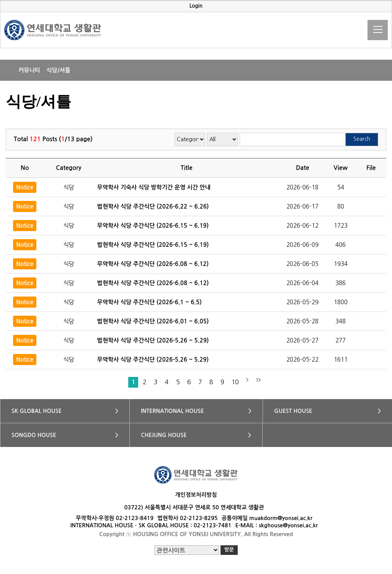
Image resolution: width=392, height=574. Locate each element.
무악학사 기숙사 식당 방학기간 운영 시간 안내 (154, 187)
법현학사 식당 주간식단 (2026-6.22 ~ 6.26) (153, 206)
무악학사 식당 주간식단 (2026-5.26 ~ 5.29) (153, 360)
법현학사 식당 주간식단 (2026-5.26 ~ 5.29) (153, 340)
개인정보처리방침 (196, 495)
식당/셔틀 (58, 70)
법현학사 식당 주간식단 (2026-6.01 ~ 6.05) (153, 321)
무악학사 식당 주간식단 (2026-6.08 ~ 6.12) (153, 264)
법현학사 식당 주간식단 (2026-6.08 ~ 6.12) (153, 283)
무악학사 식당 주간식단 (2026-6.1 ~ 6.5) (149, 302)
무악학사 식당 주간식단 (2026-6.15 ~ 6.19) (153, 226)
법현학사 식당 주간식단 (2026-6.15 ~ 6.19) (153, 245)
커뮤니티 (29, 70)
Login (196, 6)
